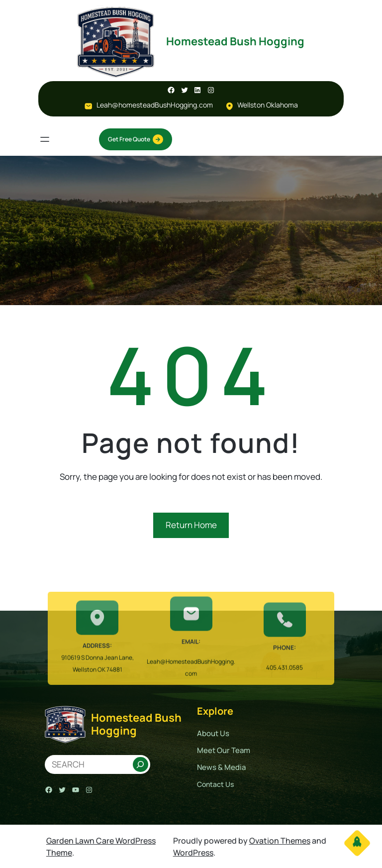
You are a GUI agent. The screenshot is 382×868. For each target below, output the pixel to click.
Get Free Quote (136, 139)
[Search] (141, 764)
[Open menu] (45, 139)
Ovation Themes (280, 841)
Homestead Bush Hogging (235, 41)
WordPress (193, 853)
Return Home (191, 525)
